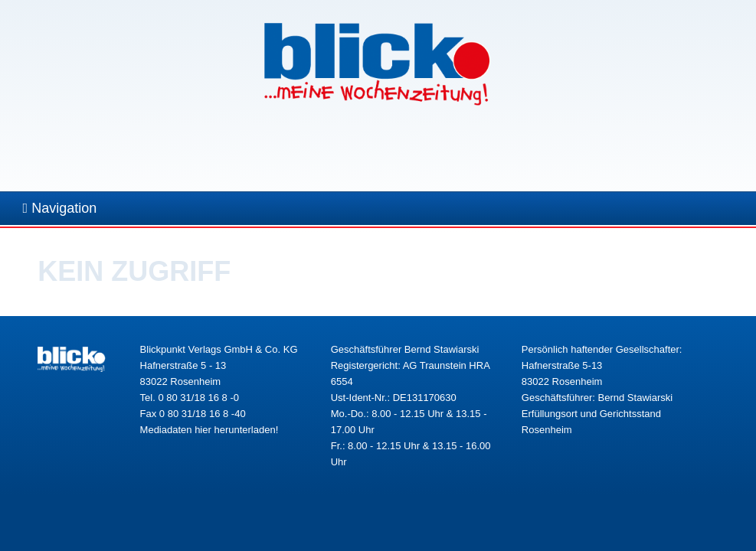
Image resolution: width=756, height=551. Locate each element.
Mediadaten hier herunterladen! (209, 430)
